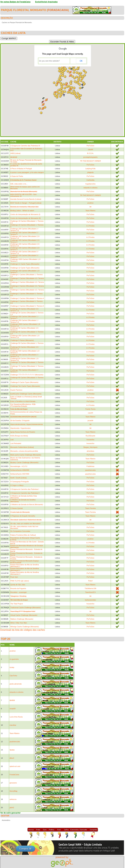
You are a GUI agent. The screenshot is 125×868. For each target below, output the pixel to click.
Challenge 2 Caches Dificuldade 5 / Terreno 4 (27, 298)
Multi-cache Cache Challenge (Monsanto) (26, 455)
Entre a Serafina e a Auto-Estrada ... (24, 401)
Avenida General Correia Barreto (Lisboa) (26, 199)
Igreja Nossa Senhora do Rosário (23, 432)
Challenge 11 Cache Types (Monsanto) (25, 264)
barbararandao (90, 600)
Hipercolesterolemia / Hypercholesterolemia (27, 424)
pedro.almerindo (16, 684)
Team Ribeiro (90, 211)
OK (81, 61)
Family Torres (90, 409)
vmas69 (13, 709)
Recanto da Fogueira (18, 588)
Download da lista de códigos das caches (23, 630)
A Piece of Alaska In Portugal (21, 169)
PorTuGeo (90, 146)
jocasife (90, 420)
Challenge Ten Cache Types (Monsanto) (25, 386)
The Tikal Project (17, 604)
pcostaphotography (90, 157)
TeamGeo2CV (90, 592)
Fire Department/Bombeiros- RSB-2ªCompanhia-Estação (23, 405)
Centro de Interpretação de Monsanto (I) (25, 214)
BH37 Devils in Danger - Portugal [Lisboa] (26, 203)
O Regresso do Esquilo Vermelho (23, 516)
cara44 (90, 149)
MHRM (12, 700)
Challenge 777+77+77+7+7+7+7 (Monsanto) (27, 375)
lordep (12, 667)
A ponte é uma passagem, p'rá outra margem (27, 172)
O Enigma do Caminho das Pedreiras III (25, 146)
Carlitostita (90, 180)
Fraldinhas (90, 466)
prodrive (90, 203)
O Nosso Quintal (16, 508)
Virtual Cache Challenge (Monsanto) (24, 615)
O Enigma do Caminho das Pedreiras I (25, 489)
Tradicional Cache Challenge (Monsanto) (26, 608)
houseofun (90, 440)
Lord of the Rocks (16, 717)
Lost (12, 440)
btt (90, 207)
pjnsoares (13, 783)
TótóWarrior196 (90, 588)
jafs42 (12, 808)
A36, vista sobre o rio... (19, 184)
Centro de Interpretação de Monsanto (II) (25, 218)
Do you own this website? (49, 61)
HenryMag (13, 791)
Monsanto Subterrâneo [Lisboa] (22, 447)
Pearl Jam (14, 577)
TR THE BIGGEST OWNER (91, 161)
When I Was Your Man (19, 623)
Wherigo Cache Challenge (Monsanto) (25, 627)
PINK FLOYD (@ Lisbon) (20, 581)
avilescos (13, 799)
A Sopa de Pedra (17, 176)
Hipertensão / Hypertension (20, 428)
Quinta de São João (18, 585)
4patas (12, 750)
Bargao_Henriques (90, 447)
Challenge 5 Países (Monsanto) (22, 340)
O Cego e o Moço (17, 485)
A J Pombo (90, 226)
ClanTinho (13, 676)
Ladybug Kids (90, 169)
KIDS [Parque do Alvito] (19, 436)
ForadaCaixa (58, 10)
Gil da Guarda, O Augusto (20, 420)
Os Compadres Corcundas (20, 531)
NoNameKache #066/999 (20, 470)
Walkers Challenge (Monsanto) (22, 619)
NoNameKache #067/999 (20, 474)
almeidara (90, 451)
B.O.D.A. (90, 153)
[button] (81, 81)
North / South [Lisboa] (18, 478)
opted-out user (15, 766)
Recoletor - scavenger (19, 592)
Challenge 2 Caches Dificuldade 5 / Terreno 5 (27, 306)
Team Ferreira (90, 508)
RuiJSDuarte (90, 436)
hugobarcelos (90, 184)
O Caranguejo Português (20, 482)
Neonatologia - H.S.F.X (19, 466)
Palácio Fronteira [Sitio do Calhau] (23, 535)
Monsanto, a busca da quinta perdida (24, 451)
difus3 (12, 758)
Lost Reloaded (16, 443)
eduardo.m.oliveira (91, 188)
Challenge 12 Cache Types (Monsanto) (25, 268)
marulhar (13, 725)
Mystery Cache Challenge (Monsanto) (24, 462)
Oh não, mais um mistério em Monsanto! (25, 524)
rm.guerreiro (14, 659)
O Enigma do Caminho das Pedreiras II (25, 493)
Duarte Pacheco (16, 390)
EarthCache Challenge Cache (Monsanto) (26, 394)
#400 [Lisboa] (15, 153)
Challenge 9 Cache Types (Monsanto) (24, 382)
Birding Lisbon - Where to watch (22, 211)
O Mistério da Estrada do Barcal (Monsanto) (27, 504)
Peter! (90, 581)
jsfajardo (90, 172)
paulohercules (91, 470)
